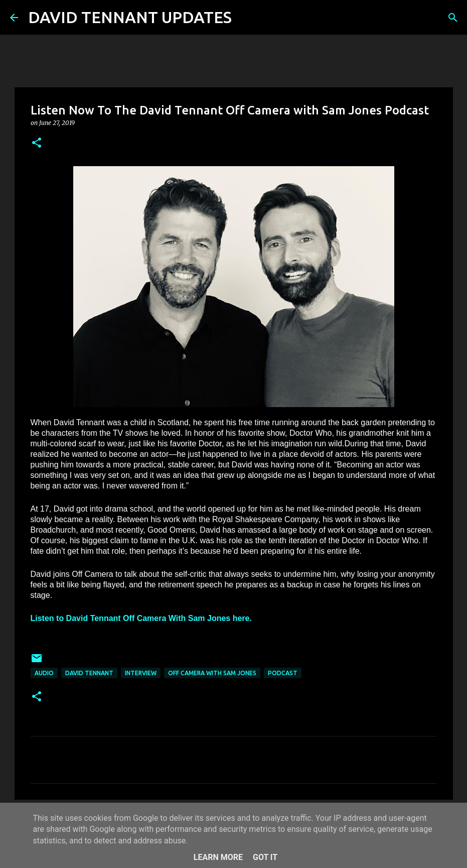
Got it (265, 857)
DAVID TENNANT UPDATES (130, 17)
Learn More (218, 857)
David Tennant (89, 673)
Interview (141, 673)
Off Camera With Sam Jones (212, 673)
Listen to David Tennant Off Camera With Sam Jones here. (142, 618)
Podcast (283, 673)
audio (44, 673)
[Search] (246, 18)
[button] (37, 143)
